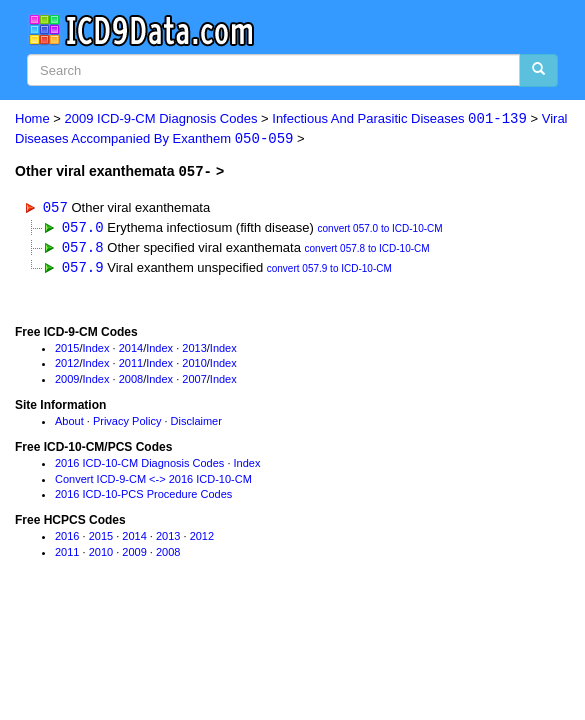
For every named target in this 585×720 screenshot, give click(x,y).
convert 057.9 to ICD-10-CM (329, 270)
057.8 (83, 248)
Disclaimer (196, 423)
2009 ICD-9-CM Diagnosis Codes (161, 119)
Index (96, 350)
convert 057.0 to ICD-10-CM (380, 229)
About (69, 423)
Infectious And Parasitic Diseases (399, 119)
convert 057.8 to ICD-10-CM (367, 250)
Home (32, 119)
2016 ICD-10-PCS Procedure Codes (143, 497)
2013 (194, 350)
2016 (67, 538)
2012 (67, 366)
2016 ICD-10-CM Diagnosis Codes (139, 465)
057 (55, 207)
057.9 (83, 268)
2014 (131, 350)
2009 (67, 381)
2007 (194, 381)
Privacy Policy (127, 423)
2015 (67, 350)
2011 (131, 366)
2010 (194, 366)
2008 (131, 381)
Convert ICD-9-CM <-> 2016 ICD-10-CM (153, 481)
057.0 (83, 227)
